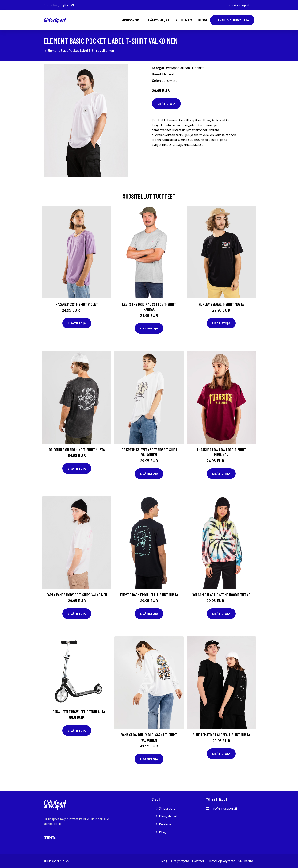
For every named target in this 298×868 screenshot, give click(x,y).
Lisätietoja (166, 104)
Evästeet (198, 861)
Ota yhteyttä (180, 861)
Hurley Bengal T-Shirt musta (221, 304)
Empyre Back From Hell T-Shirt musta (149, 595)
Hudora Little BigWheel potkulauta (77, 712)
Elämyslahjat (158, 20)
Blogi (202, 20)
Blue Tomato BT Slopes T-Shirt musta (221, 735)
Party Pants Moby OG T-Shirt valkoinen (77, 595)
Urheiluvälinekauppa (232, 20)
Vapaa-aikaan (180, 68)
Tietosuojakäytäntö (221, 861)
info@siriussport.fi (240, 5)
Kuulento (184, 20)
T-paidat (197, 68)
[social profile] (73, 5)
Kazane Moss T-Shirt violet (77, 304)
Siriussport (131, 20)
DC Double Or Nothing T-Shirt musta (77, 449)
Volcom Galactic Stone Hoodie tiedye (221, 595)
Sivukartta (246, 861)
